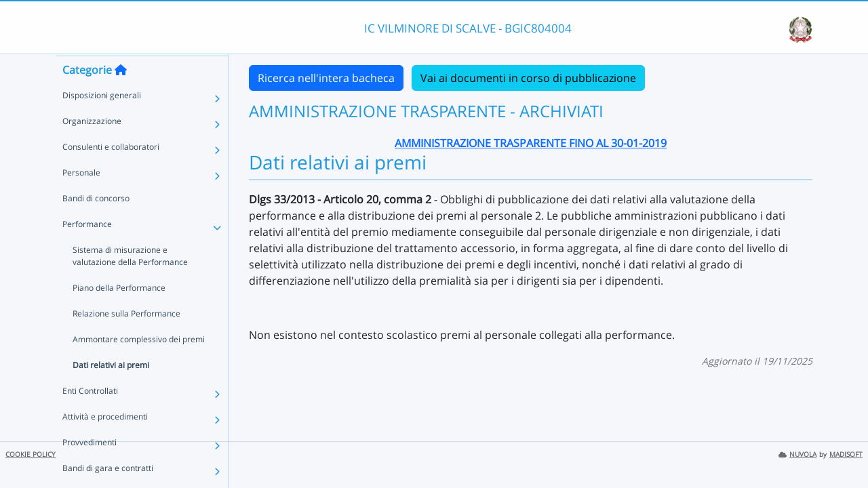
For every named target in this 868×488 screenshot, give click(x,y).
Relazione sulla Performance (126, 339)
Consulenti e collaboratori (111, 172)
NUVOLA (797, 454)
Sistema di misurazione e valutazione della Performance (130, 282)
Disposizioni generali (102, 121)
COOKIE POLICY (31, 454)
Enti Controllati (90, 416)
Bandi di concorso (96, 224)
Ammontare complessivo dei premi (139, 365)
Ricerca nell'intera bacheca (326, 78)
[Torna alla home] (121, 96)
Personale (81, 198)
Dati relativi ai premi (111, 391)
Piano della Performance (119, 313)
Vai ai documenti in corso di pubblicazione (528, 78)
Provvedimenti (90, 468)
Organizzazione (92, 147)
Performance (87, 250)
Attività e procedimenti (105, 442)
